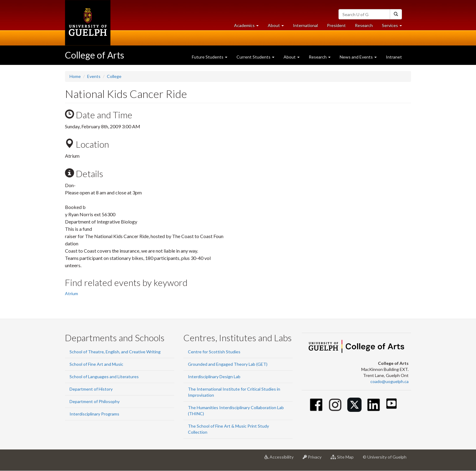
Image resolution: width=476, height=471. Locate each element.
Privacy (314, 459)
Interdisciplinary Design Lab (214, 377)
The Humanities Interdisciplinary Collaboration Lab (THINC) (236, 410)
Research (366, 27)
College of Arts (95, 55)
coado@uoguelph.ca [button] (389, 381)
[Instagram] (335, 405)
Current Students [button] (255, 57)
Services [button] (394, 27)
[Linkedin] (374, 405)
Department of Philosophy (95, 401)
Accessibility (281, 459)
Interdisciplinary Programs (94, 414)
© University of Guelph (385, 457)
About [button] (278, 27)
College (114, 76)
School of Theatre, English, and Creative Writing (115, 352)
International (305, 25)
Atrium (71, 293)
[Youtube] (391, 404)
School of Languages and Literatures (104, 377)
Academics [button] (249, 27)
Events (94, 76)
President (336, 25)
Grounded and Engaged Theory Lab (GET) (228, 364)
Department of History (91, 389)
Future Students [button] (210, 57)
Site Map (344, 459)
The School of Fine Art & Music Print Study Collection (228, 429)
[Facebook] (316, 405)
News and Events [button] (358, 57)
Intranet (394, 57)
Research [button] (320, 57)
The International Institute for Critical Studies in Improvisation (234, 392)
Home (75, 76)
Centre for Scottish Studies (214, 352)
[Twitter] (354, 405)
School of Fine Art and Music (96, 364)
